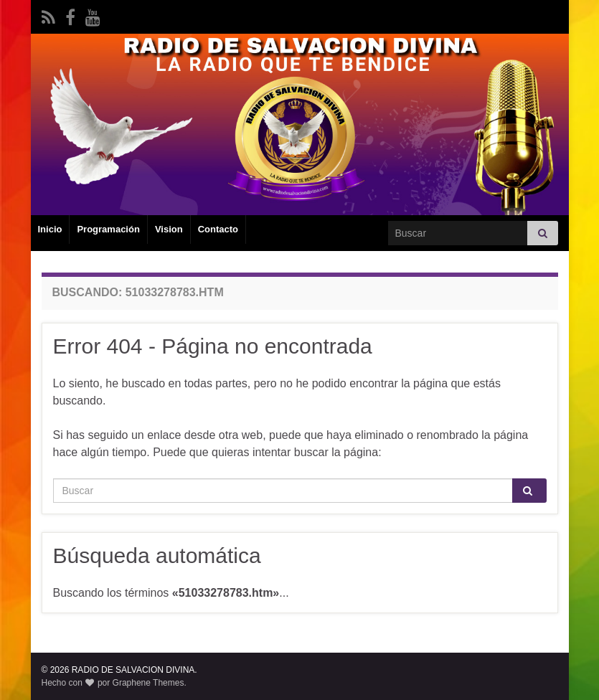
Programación (108, 229)
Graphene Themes (148, 683)
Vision (169, 229)
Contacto (218, 229)
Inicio (50, 229)
